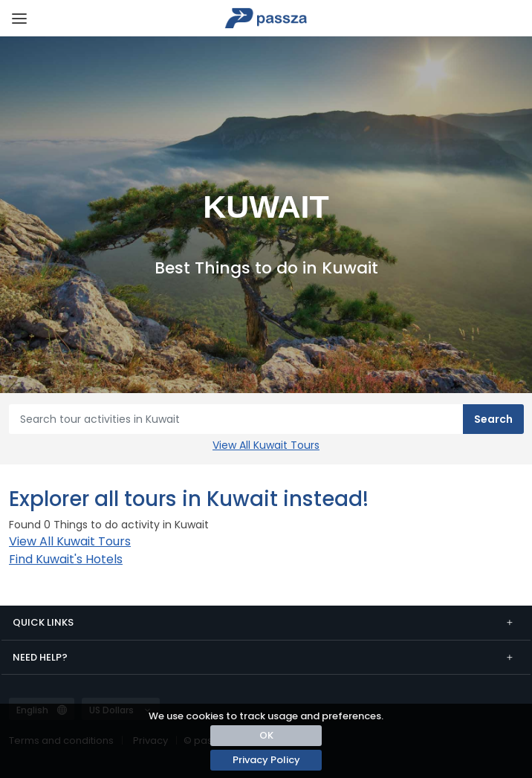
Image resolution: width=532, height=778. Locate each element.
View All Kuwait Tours (266, 445)
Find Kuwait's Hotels (66, 559)
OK (266, 735)
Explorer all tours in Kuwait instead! (189, 499)
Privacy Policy (266, 760)
